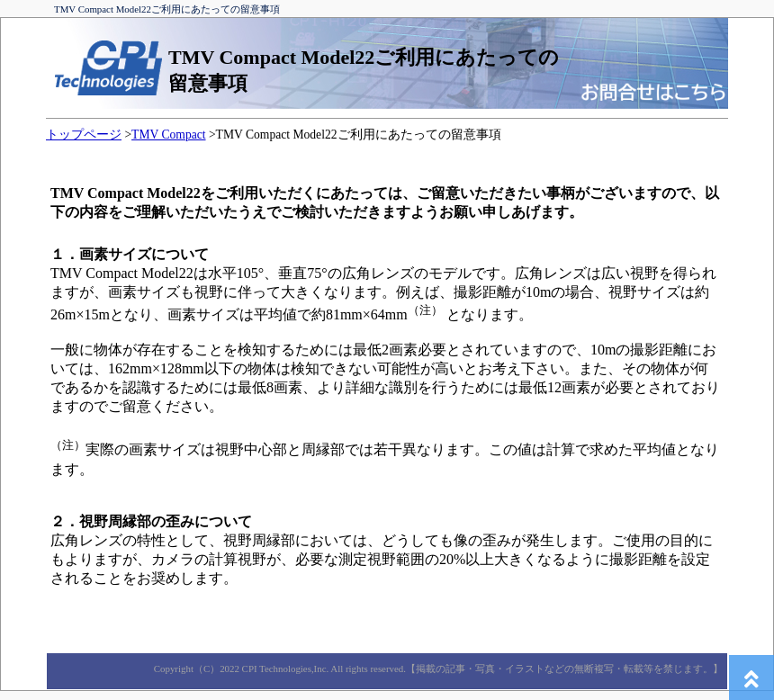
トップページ (84, 135)
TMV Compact (168, 135)
